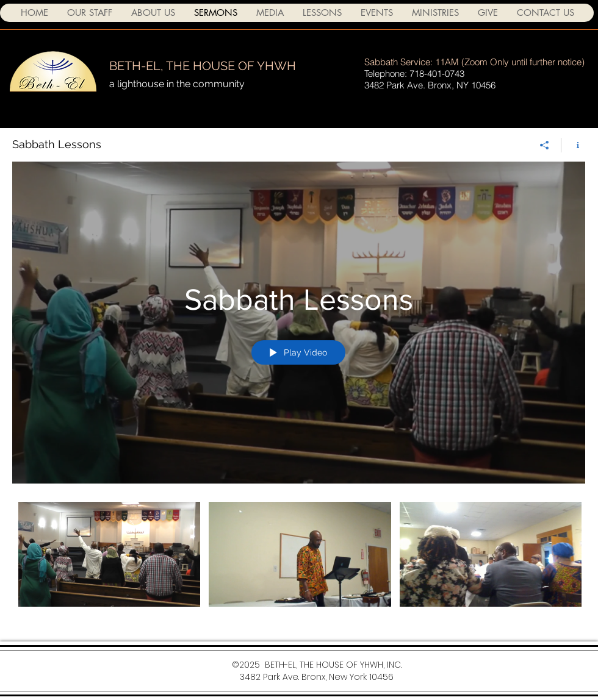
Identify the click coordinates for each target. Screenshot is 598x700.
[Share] (545, 145)
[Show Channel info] (573, 145)
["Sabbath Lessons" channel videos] (299, 562)
